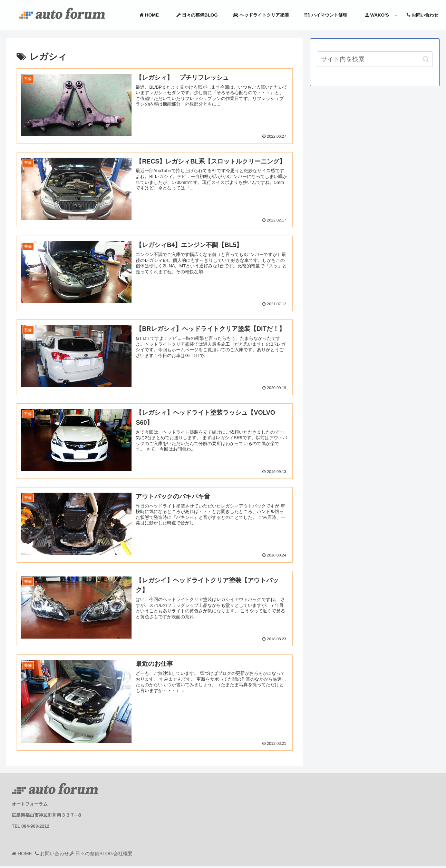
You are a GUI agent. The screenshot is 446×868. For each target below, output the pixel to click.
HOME (28, 855)
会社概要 (147, 855)
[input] (375, 59)
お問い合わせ (62, 855)
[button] (426, 59)
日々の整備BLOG (108, 855)
